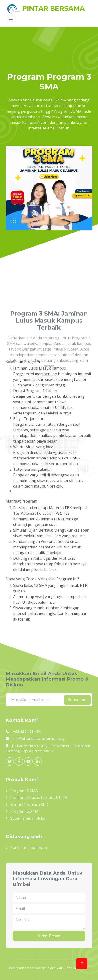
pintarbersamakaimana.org (34, 968)
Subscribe (77, 700)
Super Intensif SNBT (28, 818)
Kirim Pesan (49, 936)
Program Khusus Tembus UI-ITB (39, 797)
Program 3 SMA (24, 791)
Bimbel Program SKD (29, 804)
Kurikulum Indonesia (28, 848)
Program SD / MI (25, 811)
